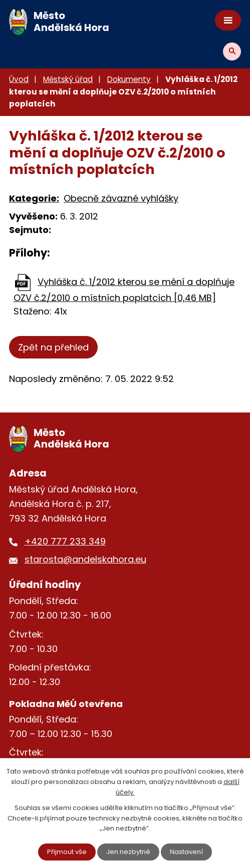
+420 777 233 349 (65, 541)
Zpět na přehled (53, 347)
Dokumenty (129, 79)
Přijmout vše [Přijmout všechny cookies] (67, 852)
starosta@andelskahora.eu (85, 559)
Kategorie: (34, 198)
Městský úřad (68, 79)
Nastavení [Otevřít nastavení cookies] (186, 852)
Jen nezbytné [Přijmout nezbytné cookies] (128, 852)
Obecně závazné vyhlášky (121, 198)
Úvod (19, 79)
